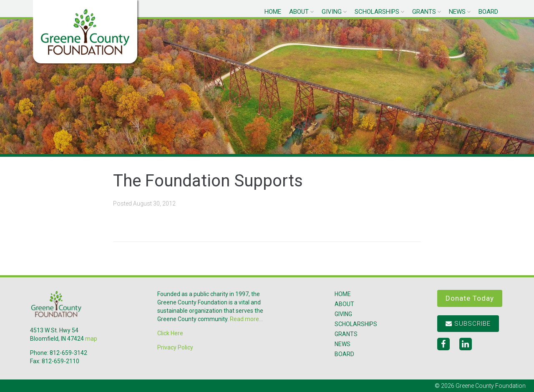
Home (273, 12)
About (299, 12)
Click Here (170, 333)
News (457, 12)
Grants (424, 12)
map (91, 339)
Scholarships (377, 12)
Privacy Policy (175, 347)
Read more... (246, 319)
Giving (332, 12)
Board (488, 12)
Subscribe (468, 324)
